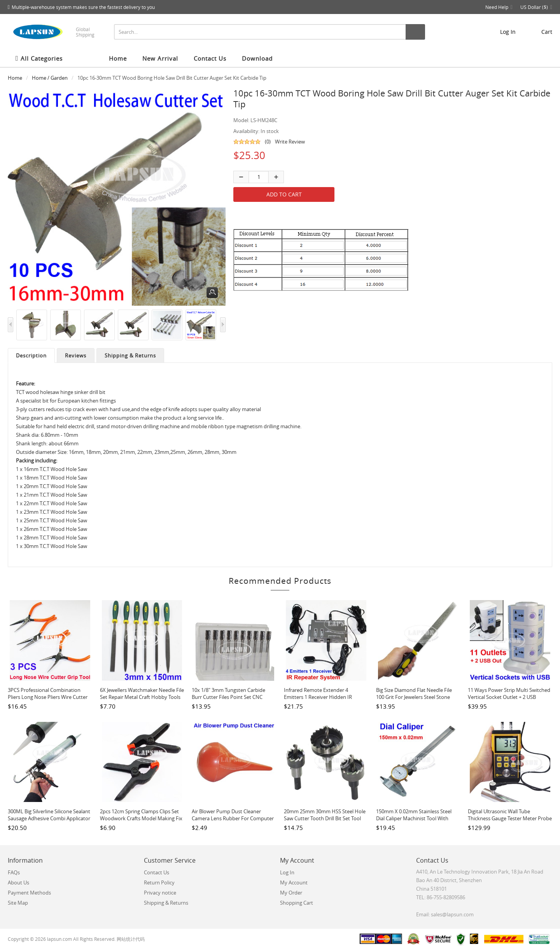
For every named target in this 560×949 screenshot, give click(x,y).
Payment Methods (29, 893)
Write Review (290, 142)
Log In (508, 32)
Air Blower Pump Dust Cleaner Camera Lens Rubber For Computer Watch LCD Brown (233, 818)
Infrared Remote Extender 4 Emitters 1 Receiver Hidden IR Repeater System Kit (318, 697)
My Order (291, 893)
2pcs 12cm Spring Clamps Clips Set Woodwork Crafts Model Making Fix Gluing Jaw (141, 818)
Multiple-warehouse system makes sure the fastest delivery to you (83, 7)
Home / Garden (50, 78)
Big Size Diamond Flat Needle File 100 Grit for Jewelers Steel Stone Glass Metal (414, 697)
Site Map (18, 903)
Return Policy (159, 882)
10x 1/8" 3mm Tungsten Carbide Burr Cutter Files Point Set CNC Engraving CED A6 (228, 697)
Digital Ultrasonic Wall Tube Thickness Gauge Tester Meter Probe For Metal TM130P (510, 818)
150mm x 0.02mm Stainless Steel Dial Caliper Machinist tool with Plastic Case (414, 818)
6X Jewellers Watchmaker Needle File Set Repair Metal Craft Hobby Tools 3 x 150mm (142, 697)
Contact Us (157, 872)
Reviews (76, 355)
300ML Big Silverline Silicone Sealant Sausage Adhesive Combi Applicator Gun (49, 818)
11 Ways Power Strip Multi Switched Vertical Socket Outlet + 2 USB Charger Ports (509, 697)
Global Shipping (85, 32)
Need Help (499, 7)
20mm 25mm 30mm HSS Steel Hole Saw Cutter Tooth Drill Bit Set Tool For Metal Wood (325, 818)
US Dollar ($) (536, 7)
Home (118, 58)
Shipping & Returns (130, 355)
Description (31, 355)
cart (547, 32)
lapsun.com (59, 939)
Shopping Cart (297, 903)
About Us (18, 882)
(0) (268, 142)
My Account (294, 882)
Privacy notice (160, 893)
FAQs (14, 872)
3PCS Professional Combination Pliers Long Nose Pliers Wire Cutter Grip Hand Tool (48, 697)
